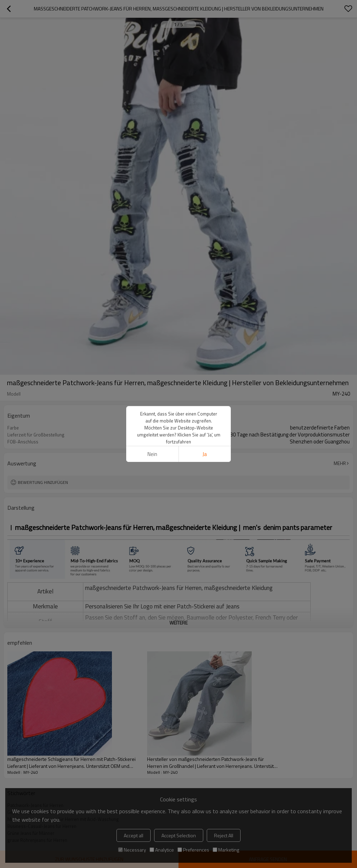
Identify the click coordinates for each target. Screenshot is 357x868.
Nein (152, 454)
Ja (205, 454)
